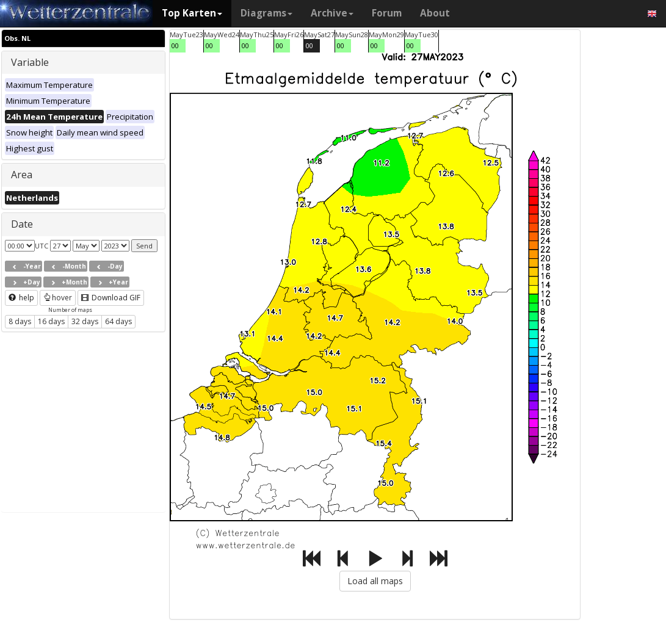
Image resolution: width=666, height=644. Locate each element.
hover (58, 298)
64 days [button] (118, 321)
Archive (332, 13)
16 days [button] (51, 321)
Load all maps (375, 581)
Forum (387, 13)
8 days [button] (20, 321)
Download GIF (111, 298)
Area (22, 175)
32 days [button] (85, 321)
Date (22, 224)
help (21, 298)
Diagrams (266, 13)
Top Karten (192, 13)
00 (175, 45)
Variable (30, 62)
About (435, 13)
